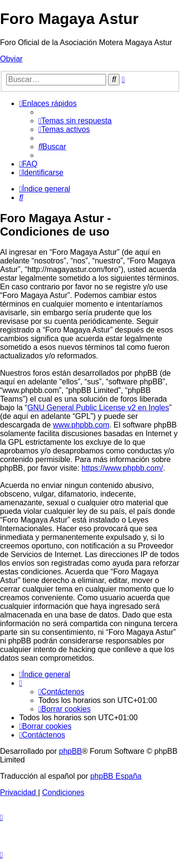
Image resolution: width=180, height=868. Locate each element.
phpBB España (116, 776)
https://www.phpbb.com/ (122, 468)
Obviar (11, 59)
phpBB (71, 751)
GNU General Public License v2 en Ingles (98, 408)
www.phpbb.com (81, 425)
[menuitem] (75, 121)
